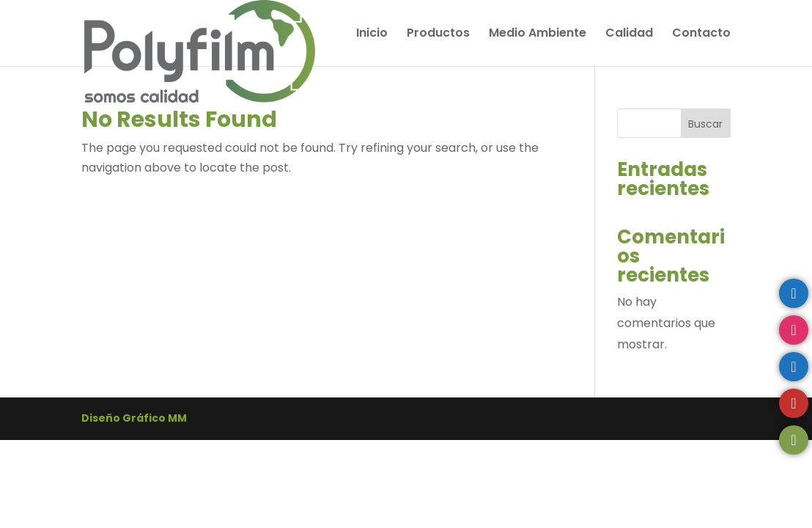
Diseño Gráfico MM (134, 418)
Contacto (701, 34)
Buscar (705, 124)
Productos (438, 34)
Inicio (372, 34)
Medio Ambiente (538, 34)
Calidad (629, 34)
